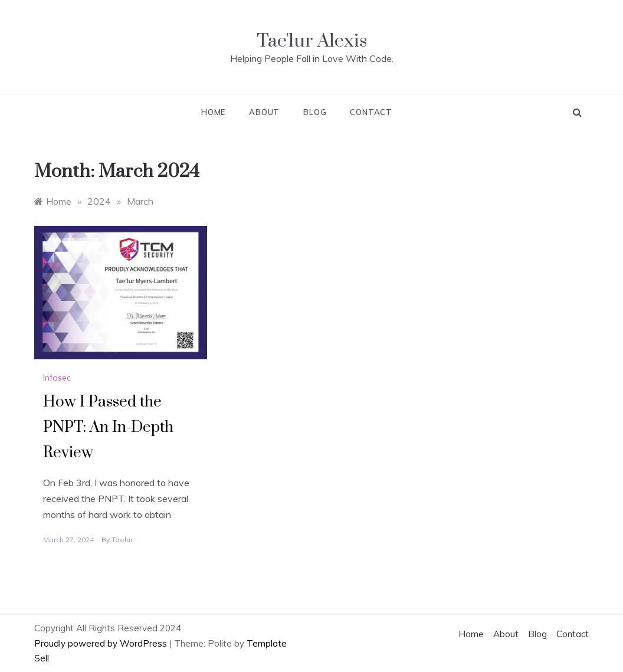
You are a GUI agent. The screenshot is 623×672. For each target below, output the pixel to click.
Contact (371, 112)
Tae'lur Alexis (312, 41)
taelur (122, 540)
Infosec (57, 378)
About (264, 112)
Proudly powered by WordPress (102, 643)
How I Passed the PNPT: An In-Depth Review (108, 427)
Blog (315, 112)
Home (213, 112)
